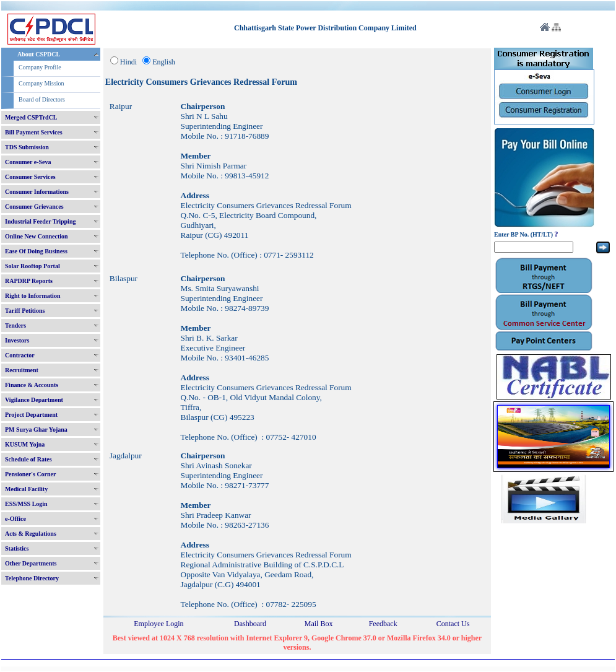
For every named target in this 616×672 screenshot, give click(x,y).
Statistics (17, 548)
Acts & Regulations (31, 534)
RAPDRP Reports (29, 281)
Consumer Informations (37, 192)
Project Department (31, 415)
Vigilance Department (34, 400)
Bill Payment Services (34, 132)
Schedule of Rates (28, 459)
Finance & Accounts (32, 385)
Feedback (383, 624)
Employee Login (158, 624)
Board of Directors (42, 99)
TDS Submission (27, 147)
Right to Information (33, 296)
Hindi (128, 62)
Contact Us (453, 624)
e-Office (15, 519)
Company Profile (40, 67)
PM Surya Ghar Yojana (36, 430)
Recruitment (22, 370)
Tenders (15, 325)
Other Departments (31, 563)
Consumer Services (30, 177)
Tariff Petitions (25, 311)
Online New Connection (37, 236)
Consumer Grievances (34, 207)
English (164, 62)
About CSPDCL (39, 54)
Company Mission (41, 83)
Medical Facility (26, 489)
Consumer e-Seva (28, 162)
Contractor (20, 355)
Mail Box (319, 624)
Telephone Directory (32, 578)
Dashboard (250, 624)
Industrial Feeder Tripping (40, 221)
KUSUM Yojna (25, 444)
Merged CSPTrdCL (31, 117)
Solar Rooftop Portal (33, 266)
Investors (17, 340)
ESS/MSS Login (26, 504)
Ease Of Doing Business (36, 251)
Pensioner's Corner (31, 474)
